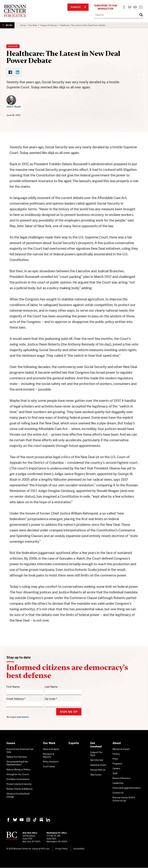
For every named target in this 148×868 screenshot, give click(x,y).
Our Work (33, 25)
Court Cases (49, 767)
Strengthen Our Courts (18, 774)
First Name (13, 687)
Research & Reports (49, 755)
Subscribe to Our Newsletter (106, 7)
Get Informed (97, 760)
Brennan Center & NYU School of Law (124, 799)
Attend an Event (98, 765)
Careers (116, 768)
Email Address (15, 699)
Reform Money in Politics (18, 770)
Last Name (51, 687)
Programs (117, 764)
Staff (115, 773)
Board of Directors (122, 778)
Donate (78, 7)
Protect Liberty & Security (19, 784)
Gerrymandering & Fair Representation (17, 763)
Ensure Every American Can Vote (20, 751)
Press (115, 759)
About (117, 743)
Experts (74, 743)
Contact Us (118, 793)
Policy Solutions (51, 762)
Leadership (118, 783)
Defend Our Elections (17, 757)
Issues (11, 743)
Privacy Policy (61, 849)
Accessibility (79, 849)
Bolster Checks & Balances (19, 789)
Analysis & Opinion (48, 25)
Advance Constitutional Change (18, 795)
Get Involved (96, 745)
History (116, 754)
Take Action (96, 775)
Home (23, 25)
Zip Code (50, 699)
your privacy (23, 717)
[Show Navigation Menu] (7, 25)
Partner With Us (98, 770)
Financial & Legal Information (127, 788)
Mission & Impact (121, 749)
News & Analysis (51, 749)
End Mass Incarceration (18, 779)
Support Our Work (96, 754)
